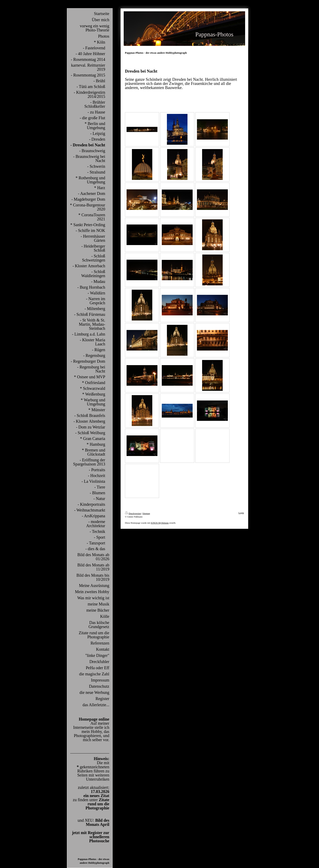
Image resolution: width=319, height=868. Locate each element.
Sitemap (146, 513)
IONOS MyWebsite (160, 523)
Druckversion (133, 513)
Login (241, 513)
